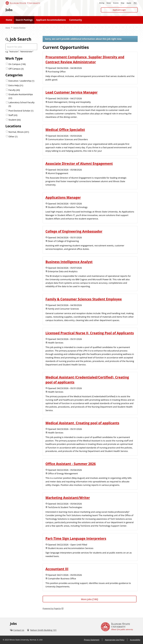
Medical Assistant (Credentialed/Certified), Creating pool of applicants (87, 380)
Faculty (14, 90)
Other (13, 136)
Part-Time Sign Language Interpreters (76, 538)
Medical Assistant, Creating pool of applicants (82, 423)
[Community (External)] (76, 20)
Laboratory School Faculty (22, 104)
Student (15, 120)
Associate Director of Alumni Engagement (79, 163)
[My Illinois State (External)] (135, 3)
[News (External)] (109, 3)
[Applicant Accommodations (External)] (51, 20)
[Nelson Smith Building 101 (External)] (42, 630)
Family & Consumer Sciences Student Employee (84, 299)
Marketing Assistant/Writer (68, 498)
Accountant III (57, 569)
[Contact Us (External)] (17, 630)
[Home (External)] (9, 20)
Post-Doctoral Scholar (21, 111)
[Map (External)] (123, 3)
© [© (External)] (3, 640)
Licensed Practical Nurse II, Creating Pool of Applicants (90, 333)
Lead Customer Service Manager (72, 92)
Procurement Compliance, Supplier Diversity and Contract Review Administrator (85, 59)
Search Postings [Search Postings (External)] (19, 28)
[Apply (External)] (129, 3)
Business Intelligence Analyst (69, 262)
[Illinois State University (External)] (23, 3)
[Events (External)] (116, 3)
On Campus (17, 64)
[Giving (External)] (102, 3)
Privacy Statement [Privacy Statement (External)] (92, 640)
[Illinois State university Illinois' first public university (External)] (117, 627)
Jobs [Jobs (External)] (9, 10)
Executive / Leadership (21, 81)
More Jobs (89, 599)
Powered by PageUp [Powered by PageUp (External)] (52, 608)
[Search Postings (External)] (24, 20)
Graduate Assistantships (21, 96)
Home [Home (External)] (8, 28)
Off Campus (16, 69)
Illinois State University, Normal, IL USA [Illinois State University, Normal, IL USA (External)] (26, 640)
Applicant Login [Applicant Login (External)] (119, 10)
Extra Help (16, 85)
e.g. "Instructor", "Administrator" (19, 52)
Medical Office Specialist (65, 130)
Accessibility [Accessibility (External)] (135, 640)
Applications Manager (63, 197)
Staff (13, 115)
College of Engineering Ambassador (74, 231)
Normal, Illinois (19, 132)
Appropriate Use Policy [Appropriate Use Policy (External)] (115, 640)
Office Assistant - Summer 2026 (71, 464)
